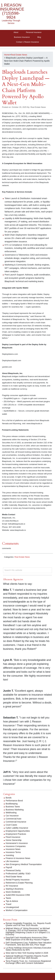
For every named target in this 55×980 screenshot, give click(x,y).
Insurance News (13, 849)
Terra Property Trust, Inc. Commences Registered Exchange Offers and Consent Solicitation (28, 962)
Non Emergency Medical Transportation (24, 864)
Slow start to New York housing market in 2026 (27, 953)
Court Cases (11, 825)
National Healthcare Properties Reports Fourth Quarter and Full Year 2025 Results (27, 957)
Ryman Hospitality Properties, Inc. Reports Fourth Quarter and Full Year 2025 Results (28, 924)
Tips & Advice (12, 901)
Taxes (8, 898)
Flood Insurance (13, 837)
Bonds (9, 798)
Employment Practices (16, 834)
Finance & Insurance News (18, 858)
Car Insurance (12, 816)
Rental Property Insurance (18, 880)
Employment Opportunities (18, 831)
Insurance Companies (16, 846)
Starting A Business (15, 889)
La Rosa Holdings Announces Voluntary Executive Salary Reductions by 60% (29, 949)
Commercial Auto (14, 819)
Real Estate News (22, 557)
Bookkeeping (12, 804)
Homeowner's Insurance (17, 843)
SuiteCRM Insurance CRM (18, 895)
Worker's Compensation (17, 910)
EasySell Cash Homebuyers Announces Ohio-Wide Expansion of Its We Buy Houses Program (27, 939)
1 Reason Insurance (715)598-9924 (12, 11)
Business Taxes (13, 807)
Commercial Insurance (16, 822)
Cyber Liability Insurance (17, 828)
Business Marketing (15, 810)
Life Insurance (12, 861)
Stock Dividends (13, 892)
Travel (9, 904)
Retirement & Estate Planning (19, 883)
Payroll (9, 867)
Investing (10, 855)
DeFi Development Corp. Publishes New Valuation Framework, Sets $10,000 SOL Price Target (29, 944)
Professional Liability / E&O (18, 874)
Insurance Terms (13, 852)
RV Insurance (12, 886)
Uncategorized (12, 907)
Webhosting (11, 813)
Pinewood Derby (13, 870)
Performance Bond (14, 801)
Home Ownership (14, 840)
